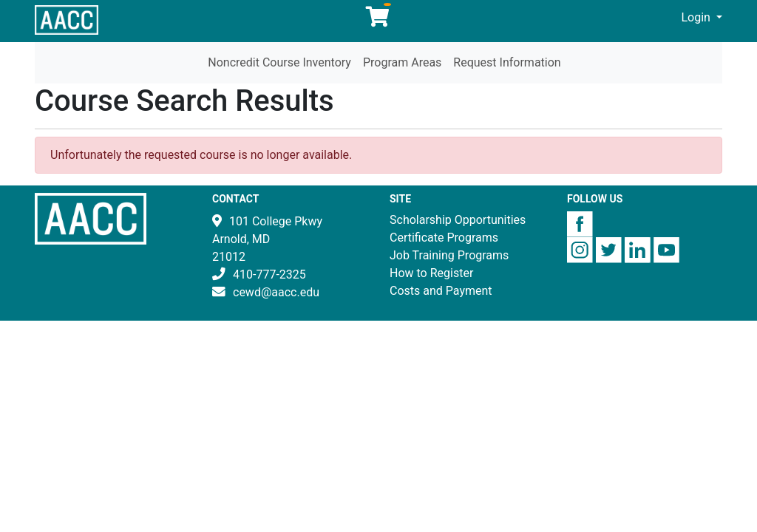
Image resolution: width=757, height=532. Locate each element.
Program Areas (402, 62)
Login (697, 17)
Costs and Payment (441, 291)
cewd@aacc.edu (276, 292)
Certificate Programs (444, 238)
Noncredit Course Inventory (279, 62)
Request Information (507, 62)
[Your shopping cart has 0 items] (378, 20)
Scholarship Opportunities (458, 220)
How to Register (431, 273)
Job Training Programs (449, 255)
